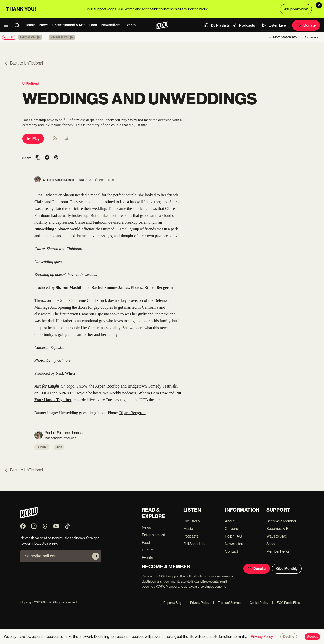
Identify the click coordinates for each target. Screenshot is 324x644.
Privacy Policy (197, 603)
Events (130, 25)
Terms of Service (227, 603)
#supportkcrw (296, 9)
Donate (306, 25)
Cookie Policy (256, 603)
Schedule (312, 37)
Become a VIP (277, 529)
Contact (231, 551)
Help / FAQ (233, 536)
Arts (59, 447)
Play (33, 139)
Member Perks (278, 551)
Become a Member (281, 521)
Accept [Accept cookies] (312, 637)
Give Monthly (287, 569)
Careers (231, 529)
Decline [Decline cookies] (289, 637)
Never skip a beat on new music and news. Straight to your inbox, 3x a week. (60, 541)
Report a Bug (172, 603)
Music (31, 25)
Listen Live (274, 25)
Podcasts (244, 25)
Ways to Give (277, 536)
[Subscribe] (96, 556)
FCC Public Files (286, 603)
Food (93, 25)
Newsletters (111, 25)
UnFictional (31, 84)
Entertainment (153, 535)
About (230, 521)
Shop (270, 544)
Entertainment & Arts (69, 25)
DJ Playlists (217, 25)
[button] (30, 37)
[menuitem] (67, 139)
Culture (42, 447)
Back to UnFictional (23, 63)
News (44, 25)
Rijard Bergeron (133, 413)
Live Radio (191, 521)
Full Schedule (194, 544)
